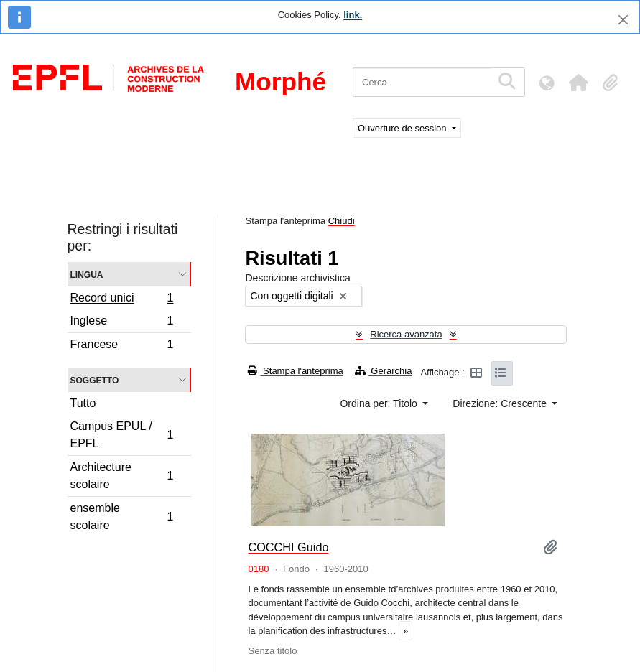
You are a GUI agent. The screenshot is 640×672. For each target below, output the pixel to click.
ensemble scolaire (122, 517)
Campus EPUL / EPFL (122, 435)
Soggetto (95, 379)
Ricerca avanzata (406, 334)
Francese (122, 346)
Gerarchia (384, 371)
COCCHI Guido (288, 547)
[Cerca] (422, 82)
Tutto (83, 403)
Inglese (122, 323)
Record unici (122, 299)
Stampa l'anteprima (295, 371)
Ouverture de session (403, 128)
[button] (578, 83)
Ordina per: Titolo (380, 403)
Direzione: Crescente (501, 403)
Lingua (87, 274)
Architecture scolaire (122, 476)
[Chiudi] (623, 20)
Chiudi (342, 221)
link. (353, 15)
